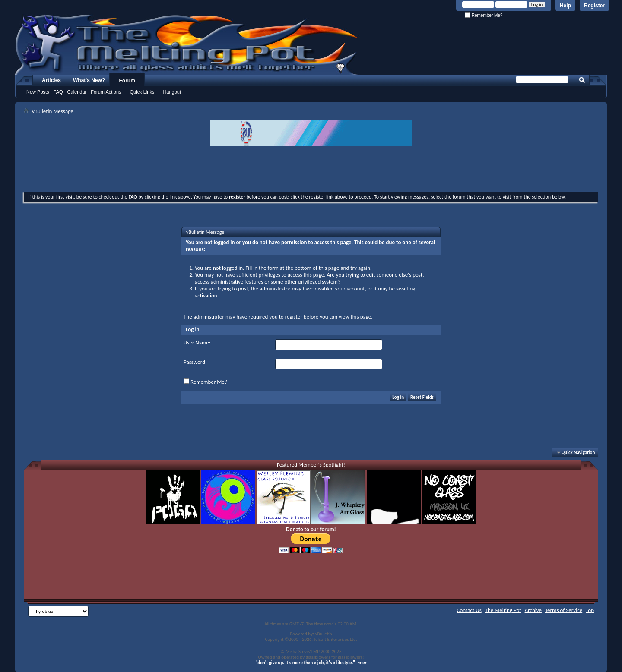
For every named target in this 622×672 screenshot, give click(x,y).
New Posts (38, 92)
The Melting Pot (503, 610)
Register (594, 6)
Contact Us (469, 610)
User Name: (197, 342)
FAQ (58, 92)
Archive (533, 610)
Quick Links (142, 92)
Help (565, 6)
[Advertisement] (311, 170)
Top (590, 610)
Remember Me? (484, 15)
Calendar (77, 92)
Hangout (172, 92)
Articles (51, 80)
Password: (195, 362)
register (294, 317)
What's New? (89, 80)
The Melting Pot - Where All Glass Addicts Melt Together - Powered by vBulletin (187, 44)
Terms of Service (564, 610)
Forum (127, 81)
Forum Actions (106, 92)
